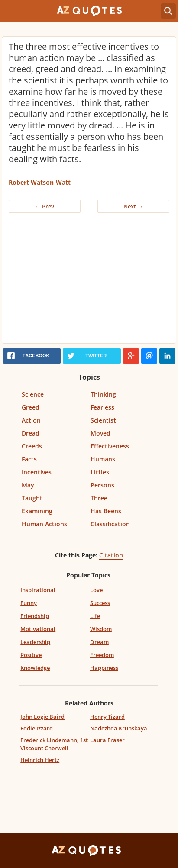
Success (100, 603)
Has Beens (106, 511)
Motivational (38, 629)
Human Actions (44, 524)
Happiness (104, 668)
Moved (100, 433)
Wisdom (101, 629)
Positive (31, 655)
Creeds (32, 446)
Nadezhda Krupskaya (119, 728)
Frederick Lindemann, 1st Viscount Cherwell (54, 744)
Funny (29, 603)
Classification (110, 524)
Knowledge (35, 668)
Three (99, 498)
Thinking (103, 394)
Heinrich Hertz (40, 760)
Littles (100, 472)
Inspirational (38, 590)
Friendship (35, 616)
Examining (37, 511)
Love (96, 590)
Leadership (35, 642)
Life (95, 616)
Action (31, 420)
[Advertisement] (89, 283)
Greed (31, 407)
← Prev (45, 206)
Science (33, 394)
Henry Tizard (107, 717)
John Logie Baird (42, 717)
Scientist (103, 420)
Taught (32, 498)
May (28, 485)
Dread (31, 433)
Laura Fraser (107, 740)
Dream (99, 642)
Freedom (102, 655)
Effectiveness (110, 446)
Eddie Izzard (37, 728)
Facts (29, 459)
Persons (102, 485)
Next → (133, 206)
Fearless (102, 407)
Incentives (37, 472)
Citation (111, 555)
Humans (103, 459)
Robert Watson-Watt (40, 182)
